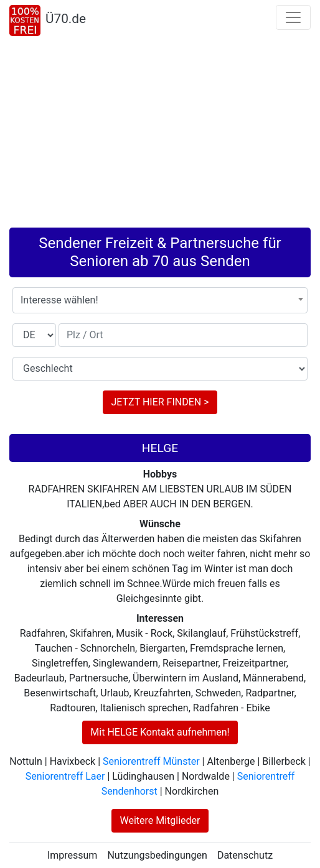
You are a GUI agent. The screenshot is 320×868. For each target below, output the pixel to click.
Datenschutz (245, 855)
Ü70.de (66, 19)
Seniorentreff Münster (151, 761)
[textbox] (160, 300)
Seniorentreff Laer (65, 776)
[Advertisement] (160, 134)
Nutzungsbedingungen (157, 855)
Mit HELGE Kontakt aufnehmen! (160, 732)
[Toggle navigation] (293, 17)
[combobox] (160, 300)
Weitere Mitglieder (160, 820)
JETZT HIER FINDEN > (160, 402)
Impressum (73, 855)
